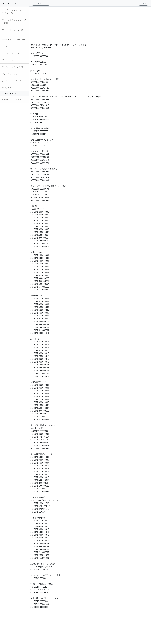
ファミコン (7, 46)
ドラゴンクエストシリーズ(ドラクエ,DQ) (13, 12)
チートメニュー (41, 3)
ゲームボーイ (8, 60)
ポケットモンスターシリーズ (14, 40)
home (143, 3)
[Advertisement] (90, 23)
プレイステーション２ (12, 81)
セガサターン (8, 87)
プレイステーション (11, 74)
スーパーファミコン (11, 53)
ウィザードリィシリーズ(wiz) (13, 31)
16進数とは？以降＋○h (12, 99)
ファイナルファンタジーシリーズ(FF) (14, 22)
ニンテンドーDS (9, 93)
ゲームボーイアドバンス (13, 67)
